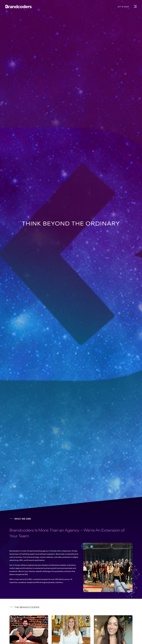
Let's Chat (123, 6)
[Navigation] (135, 6)
